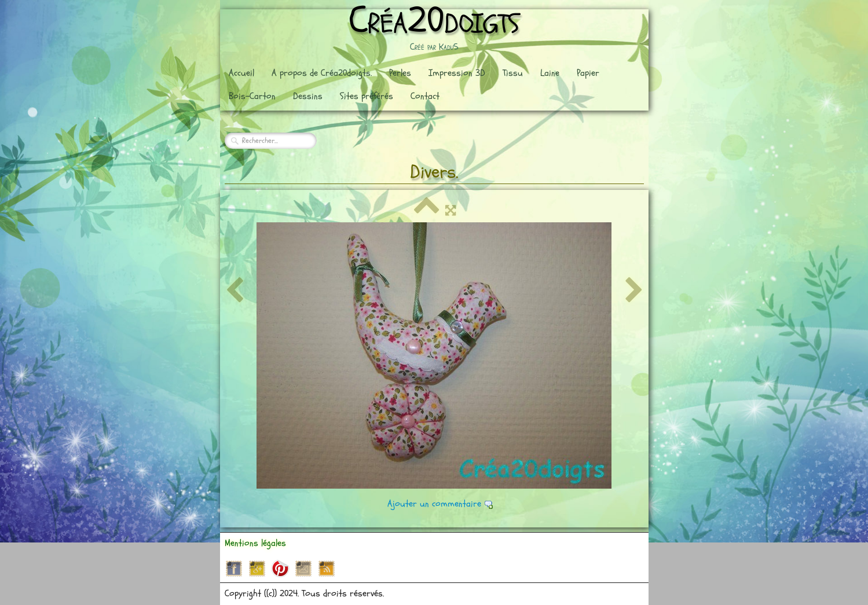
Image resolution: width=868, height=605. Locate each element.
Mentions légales (255, 543)
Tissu (513, 73)
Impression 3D (457, 73)
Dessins (308, 96)
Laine (550, 73)
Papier (588, 73)
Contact (425, 96)
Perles (400, 73)
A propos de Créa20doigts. (322, 73)
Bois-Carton (252, 96)
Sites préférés (367, 96)
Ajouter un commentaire (434, 504)
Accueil (241, 73)
